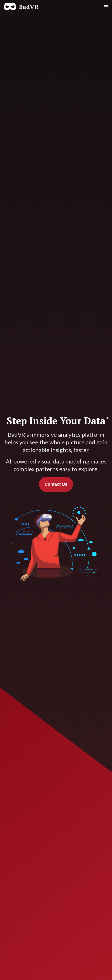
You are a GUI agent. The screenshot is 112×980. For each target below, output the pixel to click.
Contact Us (56, 484)
